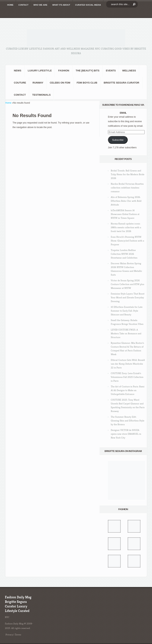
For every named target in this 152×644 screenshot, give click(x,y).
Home (8, 103)
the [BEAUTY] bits (87, 71)
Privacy (9, 635)
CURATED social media (88, 5)
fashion (64, 71)
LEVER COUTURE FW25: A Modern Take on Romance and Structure (126, 333)
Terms (18, 635)
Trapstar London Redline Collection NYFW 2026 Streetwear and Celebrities (124, 254)
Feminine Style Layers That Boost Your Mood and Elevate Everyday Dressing (128, 297)
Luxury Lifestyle (40, 71)
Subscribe (118, 140)
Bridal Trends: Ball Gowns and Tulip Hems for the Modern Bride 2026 (127, 174)
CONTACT (23, 5)
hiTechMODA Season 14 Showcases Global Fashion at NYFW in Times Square (125, 214)
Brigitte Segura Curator (122, 83)
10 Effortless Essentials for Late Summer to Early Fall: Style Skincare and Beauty (127, 311)
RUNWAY (38, 83)
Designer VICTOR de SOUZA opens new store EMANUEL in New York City (126, 434)
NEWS (18, 71)
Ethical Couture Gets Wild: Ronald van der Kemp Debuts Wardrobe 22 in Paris (128, 364)
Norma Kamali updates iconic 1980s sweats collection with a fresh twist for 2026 (126, 227)
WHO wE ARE (40, 5)
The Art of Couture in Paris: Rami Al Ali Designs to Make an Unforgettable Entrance (128, 390)
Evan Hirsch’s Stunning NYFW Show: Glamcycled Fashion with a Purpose (127, 241)
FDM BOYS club (87, 83)
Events (111, 71)
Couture (20, 83)
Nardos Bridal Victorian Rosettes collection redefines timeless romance (127, 188)
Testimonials (42, 95)
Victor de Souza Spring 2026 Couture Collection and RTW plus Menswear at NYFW (127, 284)
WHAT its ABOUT (61, 5)
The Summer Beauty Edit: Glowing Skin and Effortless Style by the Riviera (127, 421)
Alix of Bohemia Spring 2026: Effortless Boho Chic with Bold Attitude (126, 201)
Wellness (129, 71)
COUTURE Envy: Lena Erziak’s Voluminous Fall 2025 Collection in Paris (127, 377)
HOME (10, 5)
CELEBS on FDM (60, 83)
